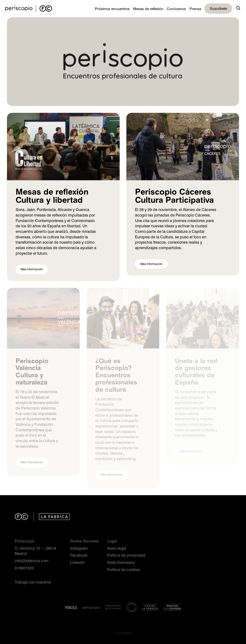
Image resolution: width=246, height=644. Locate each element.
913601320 (24, 568)
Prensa (195, 9)
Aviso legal (117, 548)
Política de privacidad (126, 555)
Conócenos (176, 9)
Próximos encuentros (112, 9)
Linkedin (78, 562)
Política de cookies (124, 569)
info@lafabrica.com (32, 561)
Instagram (79, 548)
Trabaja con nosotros (33, 582)
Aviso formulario (121, 562)
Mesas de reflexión (148, 9)
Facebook (79, 555)
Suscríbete (218, 8)
